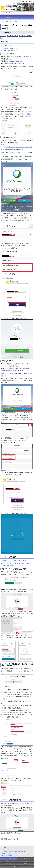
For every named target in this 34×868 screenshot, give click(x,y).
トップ (2, 22)
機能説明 (9, 833)
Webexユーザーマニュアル (14, 22)
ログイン (3, 36)
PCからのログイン (9, 46)
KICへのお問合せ (8, 855)
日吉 (25, 858)
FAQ (4, 847)
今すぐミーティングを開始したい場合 (14, 561)
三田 (8, 858)
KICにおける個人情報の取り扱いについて (14, 851)
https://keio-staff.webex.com (15, 61)
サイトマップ (7, 849)
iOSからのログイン (9, 51)
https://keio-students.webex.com (15, 63)
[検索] (19, 13)
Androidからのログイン (10, 48)
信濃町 (9, 861)
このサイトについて (8, 853)
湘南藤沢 (9, 864)
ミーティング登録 (12, 36)
